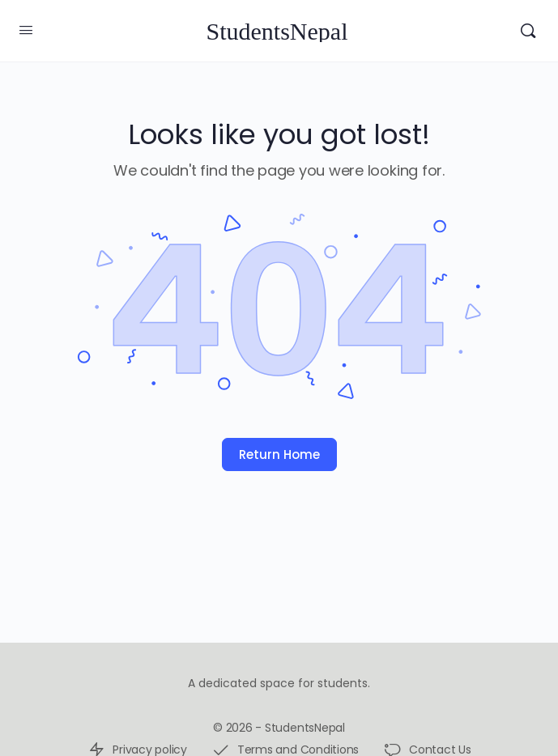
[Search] (528, 31)
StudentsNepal (277, 31)
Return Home (279, 454)
